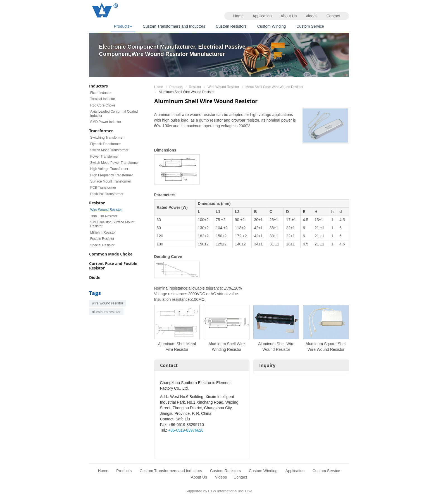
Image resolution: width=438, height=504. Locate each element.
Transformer (101, 131)
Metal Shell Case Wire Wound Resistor (274, 87)
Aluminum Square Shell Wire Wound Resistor (326, 347)
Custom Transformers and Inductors (174, 26)
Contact (333, 16)
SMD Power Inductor (106, 122)
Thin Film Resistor (104, 216)
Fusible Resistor (102, 239)
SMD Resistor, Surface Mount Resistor (112, 224)
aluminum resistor (106, 312)
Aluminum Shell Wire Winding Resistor (227, 347)
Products (176, 87)
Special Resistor (102, 245)
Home (238, 16)
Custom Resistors (231, 26)
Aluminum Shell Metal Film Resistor (177, 347)
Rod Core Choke (103, 105)
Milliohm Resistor (103, 233)
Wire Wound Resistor (223, 87)
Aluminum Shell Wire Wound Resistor (276, 347)
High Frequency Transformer (112, 175)
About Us (289, 16)
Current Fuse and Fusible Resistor (113, 266)
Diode (95, 277)
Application (262, 16)
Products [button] (123, 26)
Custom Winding (272, 26)
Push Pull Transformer (107, 194)
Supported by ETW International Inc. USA (219, 491)
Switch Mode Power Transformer (115, 163)
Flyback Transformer (105, 144)
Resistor (195, 87)
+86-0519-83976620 (186, 430)
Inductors (98, 86)
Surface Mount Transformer (111, 181)
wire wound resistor (108, 303)
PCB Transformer (103, 188)
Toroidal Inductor (103, 99)
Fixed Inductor (101, 93)
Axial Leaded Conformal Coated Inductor (114, 113)
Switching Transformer (107, 138)
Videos (312, 16)
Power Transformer (104, 157)
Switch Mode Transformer (109, 150)
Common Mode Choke (111, 254)
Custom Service (310, 26)
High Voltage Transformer (109, 169)
